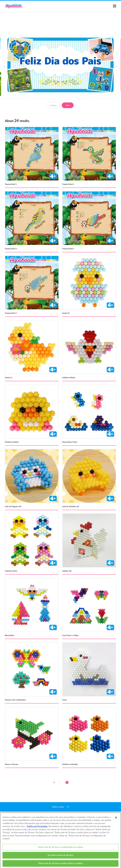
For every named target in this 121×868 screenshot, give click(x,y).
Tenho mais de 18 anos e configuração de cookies (60, 850)
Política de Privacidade (37, 829)
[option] (60, 65)
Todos (68, 105)
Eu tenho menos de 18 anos (60, 858)
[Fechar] (116, 821)
